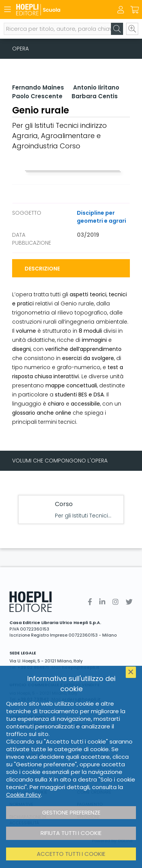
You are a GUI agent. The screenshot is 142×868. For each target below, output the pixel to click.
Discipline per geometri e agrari (101, 217)
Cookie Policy (23, 795)
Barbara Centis (95, 96)
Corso (64, 504)
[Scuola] (58, 10)
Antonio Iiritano (96, 87)
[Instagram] (115, 602)
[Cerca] (117, 29)
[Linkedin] (102, 602)
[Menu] (8, 9)
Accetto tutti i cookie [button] (71, 854)
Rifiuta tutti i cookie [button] (71, 833)
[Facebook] (90, 602)
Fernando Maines (38, 87)
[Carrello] (134, 10)
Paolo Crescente (37, 96)
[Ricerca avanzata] (132, 29)
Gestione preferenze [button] (71, 812)
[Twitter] (129, 602)
